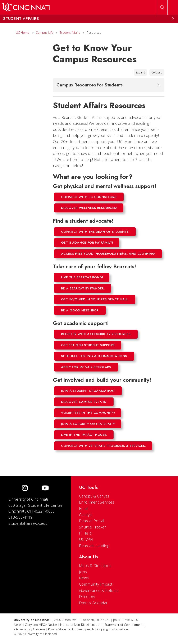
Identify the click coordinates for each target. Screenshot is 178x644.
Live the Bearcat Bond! (82, 277)
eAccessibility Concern (29, 629)
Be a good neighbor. (80, 310)
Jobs (83, 572)
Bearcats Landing (94, 546)
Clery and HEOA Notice (41, 625)
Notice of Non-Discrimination (81, 625)
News (84, 578)
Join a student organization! (88, 391)
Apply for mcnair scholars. (86, 367)
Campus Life (44, 33)
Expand (140, 72)
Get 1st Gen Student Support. (88, 345)
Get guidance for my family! (87, 243)
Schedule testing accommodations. (95, 356)
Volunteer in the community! (88, 413)
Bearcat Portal (92, 521)
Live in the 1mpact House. (84, 435)
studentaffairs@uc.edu (28, 523)
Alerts (18, 625)
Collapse (157, 72)
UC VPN (86, 539)
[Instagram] (25, 488)
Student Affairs (70, 33)
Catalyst (86, 515)
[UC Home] (26, 7)
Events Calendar (93, 603)
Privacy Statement (61, 629)
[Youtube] (45, 488)
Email (84, 508)
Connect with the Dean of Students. (95, 232)
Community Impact (96, 584)
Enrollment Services (97, 502)
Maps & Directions (95, 566)
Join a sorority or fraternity (88, 424)
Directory (87, 596)
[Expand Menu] (173, 19)
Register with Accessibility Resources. (96, 334)
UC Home (23, 33)
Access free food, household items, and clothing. (108, 254)
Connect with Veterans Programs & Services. (104, 446)
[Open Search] (162, 7)
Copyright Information (113, 629)
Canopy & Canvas (94, 496)
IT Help (85, 533)
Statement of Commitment (124, 625)
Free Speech (85, 629)
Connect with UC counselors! (89, 197)
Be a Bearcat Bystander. (83, 288)
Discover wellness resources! (89, 208)
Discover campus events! (84, 402)
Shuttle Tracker (93, 527)
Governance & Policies (99, 590)
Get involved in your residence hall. (95, 299)
